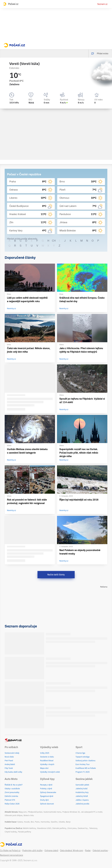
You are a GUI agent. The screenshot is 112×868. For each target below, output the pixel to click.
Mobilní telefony (29, 828)
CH (54, 241)
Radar (88, 850)
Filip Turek (9, 768)
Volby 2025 (45, 753)
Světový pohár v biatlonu (85, 761)
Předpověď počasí (35, 812)
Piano (37, 822)
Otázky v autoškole (12, 789)
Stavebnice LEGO (44, 828)
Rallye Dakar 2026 (12, 804)
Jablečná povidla (82, 804)
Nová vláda (9, 757)
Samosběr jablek (82, 785)
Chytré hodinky (11, 832)
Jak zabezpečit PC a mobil (92, 812)
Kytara (20, 822)
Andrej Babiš (10, 764)
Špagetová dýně (47, 796)
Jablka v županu (82, 800)
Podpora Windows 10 (71, 812)
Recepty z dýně (46, 785)
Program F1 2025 (83, 772)
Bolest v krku (29, 815)
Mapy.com (23, 812)
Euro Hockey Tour (83, 764)
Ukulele (62, 822)
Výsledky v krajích (47, 764)
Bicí (32, 822)
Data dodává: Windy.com (72, 850)
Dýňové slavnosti (47, 804)
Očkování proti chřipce (14, 815)
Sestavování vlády (12, 753)
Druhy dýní (44, 800)
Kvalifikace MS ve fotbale (86, 768)
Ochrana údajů (51, 850)
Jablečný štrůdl (82, 796)
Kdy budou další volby (13, 772)
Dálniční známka (11, 796)
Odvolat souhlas (100, 850)
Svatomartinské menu (52, 812)
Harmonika (45, 822)
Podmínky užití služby (32, 850)
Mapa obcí (44, 768)
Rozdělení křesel (47, 761)
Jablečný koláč (82, 789)
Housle (27, 822)
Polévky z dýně (46, 789)
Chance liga (80, 753)
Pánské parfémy (24, 832)
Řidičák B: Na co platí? (14, 785)
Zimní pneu (72, 828)
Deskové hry (83, 828)
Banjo (68, 822)
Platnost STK (10, 800)
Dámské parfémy (59, 828)
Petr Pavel (9, 761)
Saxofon (54, 822)
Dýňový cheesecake (48, 792)
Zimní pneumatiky (12, 792)
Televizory (93, 828)
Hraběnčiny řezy (82, 792)
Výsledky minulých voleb (50, 772)
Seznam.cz (102, 4)
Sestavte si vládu (47, 757)
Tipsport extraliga (83, 757)
